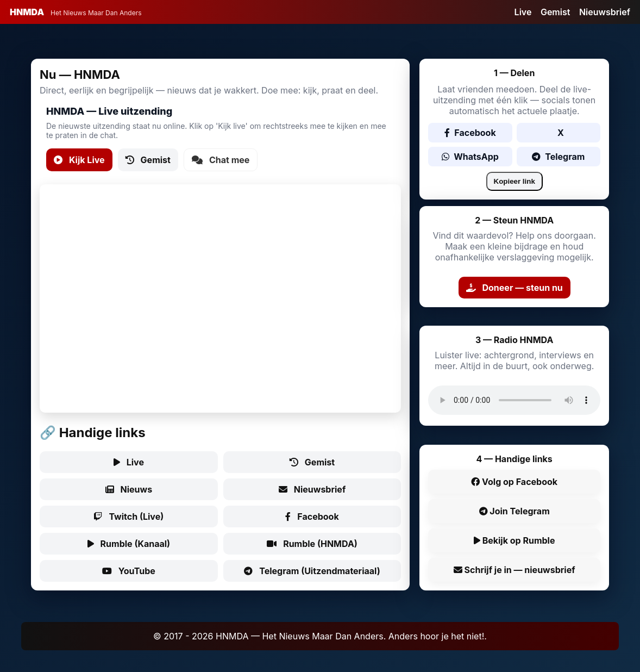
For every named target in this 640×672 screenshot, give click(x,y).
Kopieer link (514, 181)
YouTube (129, 571)
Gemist (555, 12)
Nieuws (129, 489)
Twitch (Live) (128, 517)
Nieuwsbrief (605, 12)
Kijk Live (79, 160)
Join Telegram (514, 511)
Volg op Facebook (514, 482)
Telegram (558, 157)
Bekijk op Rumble (514, 540)
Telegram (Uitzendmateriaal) (312, 571)
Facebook (312, 517)
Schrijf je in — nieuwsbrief (514, 570)
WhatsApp (470, 157)
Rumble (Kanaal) (129, 544)
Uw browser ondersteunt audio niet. (514, 400)
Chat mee (221, 160)
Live (523, 12)
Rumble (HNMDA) (312, 544)
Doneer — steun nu (514, 288)
